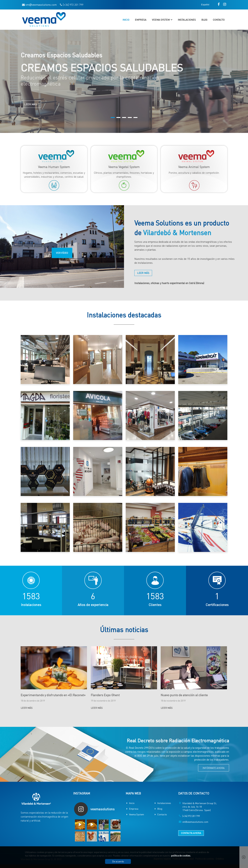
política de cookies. (181, 855)
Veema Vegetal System (124, 167)
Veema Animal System (194, 167)
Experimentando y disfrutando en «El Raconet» (53, 695)
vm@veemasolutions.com (195, 822)
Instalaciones (187, 20)
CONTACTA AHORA (191, 833)
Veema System (161, 20)
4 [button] (130, 117)
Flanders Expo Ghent (105, 695)
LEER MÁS (31, 107)
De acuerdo (118, 861)
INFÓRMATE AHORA (214, 768)
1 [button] (113, 117)
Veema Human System (54, 167)
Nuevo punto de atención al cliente (184, 695)
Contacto (219, 20)
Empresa (141, 20)
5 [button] (135, 117)
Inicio (126, 20)
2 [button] (118, 117)
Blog (204, 20)
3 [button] (124, 117)
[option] (124, 81)
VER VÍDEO (62, 253)
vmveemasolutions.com (41, 5)
